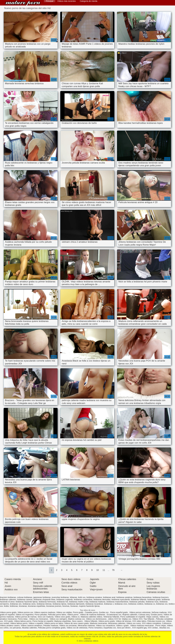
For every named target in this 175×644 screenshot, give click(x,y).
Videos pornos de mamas (26, 617)
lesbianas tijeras (59, 604)
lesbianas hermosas (47, 602)
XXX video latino (139, 621)
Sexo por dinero (124, 628)
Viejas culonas (152, 617)
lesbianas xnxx (121, 604)
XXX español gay (139, 628)
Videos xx (75, 617)
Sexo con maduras (46, 617)
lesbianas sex (16, 604)
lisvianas (74, 606)
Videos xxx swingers (58, 619)
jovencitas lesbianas (60, 597)
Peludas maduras (51, 626)
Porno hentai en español (43, 621)
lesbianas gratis (154, 599)
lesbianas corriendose (83, 599)
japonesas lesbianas (42, 597)
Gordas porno (157, 615)
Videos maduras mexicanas (142, 626)
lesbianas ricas (152, 602)
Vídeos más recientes (67, 1)
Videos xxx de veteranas (77, 628)
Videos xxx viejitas (64, 612)
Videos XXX (137, 619)
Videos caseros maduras (45, 612)
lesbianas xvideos (136, 604)
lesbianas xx (150, 604)
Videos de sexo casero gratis (77, 623)
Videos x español (36, 623)
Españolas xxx (110, 628)
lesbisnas (14, 606)
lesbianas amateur (94, 597)
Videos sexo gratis (62, 617)
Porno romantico (95, 628)
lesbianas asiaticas (124, 597)
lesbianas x (109, 604)
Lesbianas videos (23, 3)
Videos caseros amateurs (32, 626)
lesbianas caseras (25, 599)
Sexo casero (78, 621)
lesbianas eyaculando (121, 599)
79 (113, 570)
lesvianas (23, 606)
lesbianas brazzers (161, 597)
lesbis (6, 606)
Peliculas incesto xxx (156, 621)
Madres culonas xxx (77, 619)
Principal (50, 1)
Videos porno (73, 615)
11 (104, 570)
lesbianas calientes (8, 599)
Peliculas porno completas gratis (52, 628)
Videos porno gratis (8, 612)
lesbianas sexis (29, 604)
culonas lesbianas (25, 597)
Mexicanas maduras (86, 626)
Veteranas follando (111, 617)
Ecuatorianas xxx (114, 615)
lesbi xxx (82, 597)
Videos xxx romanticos (106, 626)
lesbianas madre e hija (79, 602)
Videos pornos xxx (25, 612)
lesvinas (66, 606)
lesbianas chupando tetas (45, 599)
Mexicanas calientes (117, 623)
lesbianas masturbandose (117, 602)
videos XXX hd (114, 619)
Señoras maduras (159, 612)
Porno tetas (23, 619)
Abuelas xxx (164, 628)
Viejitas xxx (126, 619)
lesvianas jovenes (54, 606)
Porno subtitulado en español (133, 617)
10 (97, 570)
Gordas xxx (104, 612)
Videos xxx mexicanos (39, 619)
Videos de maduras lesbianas (93, 615)
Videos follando (91, 621)
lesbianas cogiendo (65, 599)
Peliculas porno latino (57, 615)
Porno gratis (78, 612)
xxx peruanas (15, 628)
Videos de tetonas (124, 621)
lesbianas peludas (137, 602)
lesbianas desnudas (102, 599)
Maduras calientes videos (91, 617)
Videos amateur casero (10, 626)
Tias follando (149, 619)
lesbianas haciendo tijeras (27, 602)
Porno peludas (41, 615)
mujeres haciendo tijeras (89, 606)
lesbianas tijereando (76, 604)
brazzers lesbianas (8, 597)
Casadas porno (91, 612)
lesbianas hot (63, 602)
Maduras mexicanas (98, 623)
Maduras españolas (63, 621)
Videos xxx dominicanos (97, 619)
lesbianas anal (109, 597)
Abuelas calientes (29, 628)
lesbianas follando (139, 599)
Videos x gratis (123, 626)
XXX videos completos (151, 623)
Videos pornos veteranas (140, 612)
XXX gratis (8, 621)
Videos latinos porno (23, 621)
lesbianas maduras (97, 602)
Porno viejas (161, 626)
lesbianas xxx (162, 604)
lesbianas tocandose (94, 604)
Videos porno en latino (54, 623)
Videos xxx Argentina (25, 615)
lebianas (73, 597)
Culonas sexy (144, 615)
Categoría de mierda (89, 1)
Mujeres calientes (130, 615)
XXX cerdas (153, 628)
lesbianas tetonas (44, 604)
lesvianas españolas (37, 606)
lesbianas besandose (143, 597)
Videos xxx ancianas (68, 626)
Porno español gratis (119, 612)
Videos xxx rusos (134, 623)
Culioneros (167, 623)
